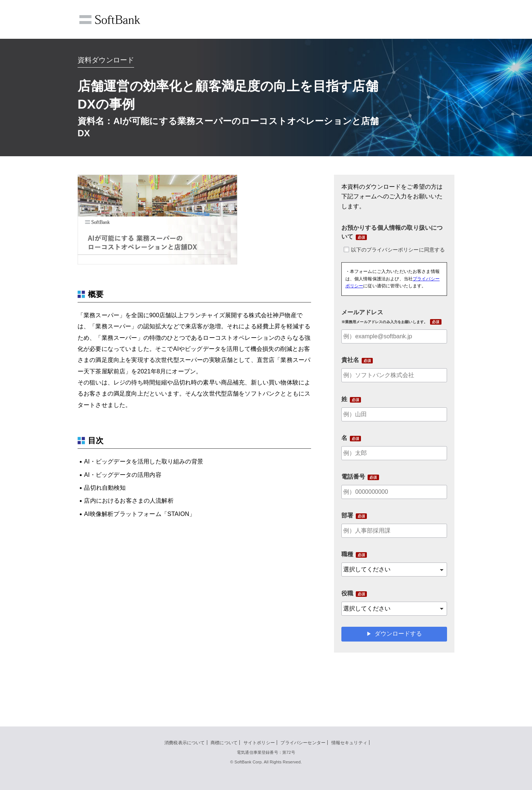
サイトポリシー (259, 743)
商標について (224, 743)
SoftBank (110, 20)
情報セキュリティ (349, 743)
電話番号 (353, 477)
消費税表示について (185, 743)
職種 (347, 554)
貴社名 (350, 360)
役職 (347, 593)
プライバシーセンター (303, 743)
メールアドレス (385, 317)
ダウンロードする (398, 634)
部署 (347, 515)
